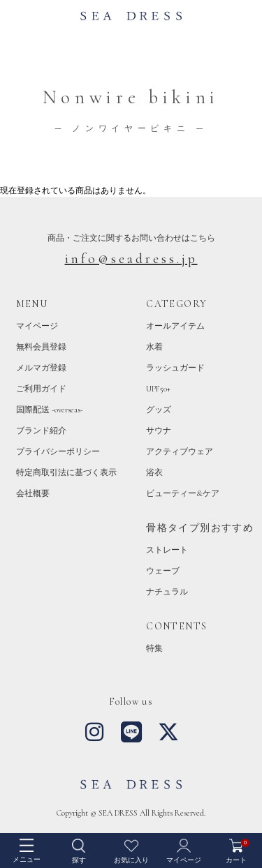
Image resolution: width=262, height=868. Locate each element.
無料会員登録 (41, 347)
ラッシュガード (175, 368)
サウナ (159, 431)
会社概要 (33, 493)
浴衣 (154, 472)
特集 (154, 648)
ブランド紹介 (41, 431)
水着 (154, 347)
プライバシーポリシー (58, 451)
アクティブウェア (180, 451)
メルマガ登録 (41, 368)
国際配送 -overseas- (50, 410)
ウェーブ (163, 571)
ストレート (167, 550)
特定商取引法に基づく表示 (66, 472)
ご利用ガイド (41, 389)
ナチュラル (167, 592)
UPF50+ (158, 389)
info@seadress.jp (131, 259)
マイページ (37, 326)
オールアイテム (175, 326)
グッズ (159, 410)
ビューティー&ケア (183, 493)
